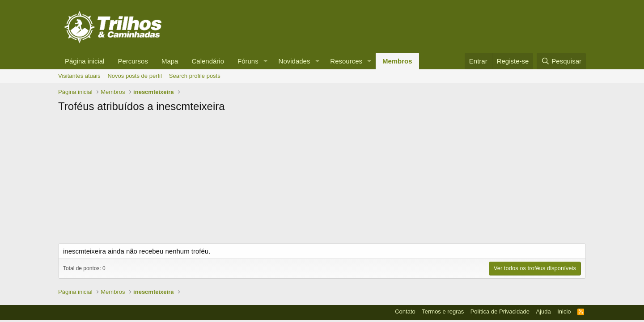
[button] (266, 61)
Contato (405, 311)
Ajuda (543, 311)
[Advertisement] (322, 181)
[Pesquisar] (561, 61)
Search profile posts (195, 76)
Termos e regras (443, 311)
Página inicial (85, 61)
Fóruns (248, 61)
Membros (397, 61)
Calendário (208, 61)
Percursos (133, 61)
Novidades (294, 61)
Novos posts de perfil (134, 76)
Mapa (170, 61)
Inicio (564, 311)
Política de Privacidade (500, 311)
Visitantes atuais (79, 76)
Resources (346, 61)
